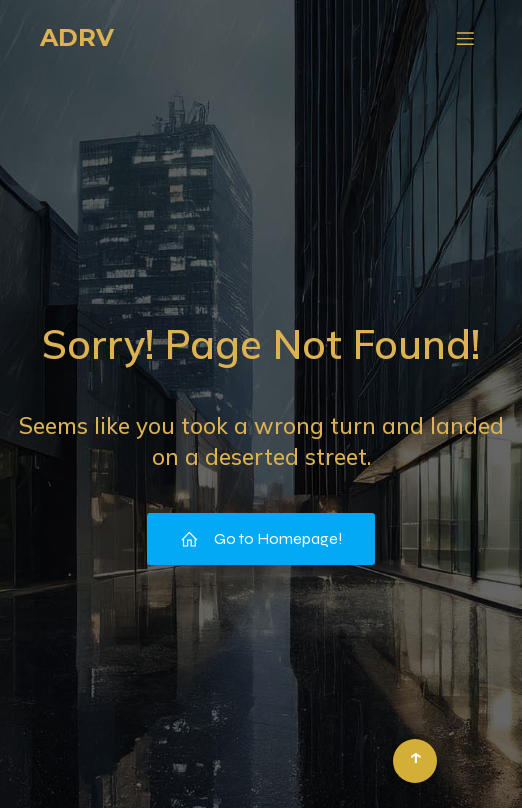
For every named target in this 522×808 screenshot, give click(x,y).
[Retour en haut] (415, 761)
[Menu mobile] (465, 38)
